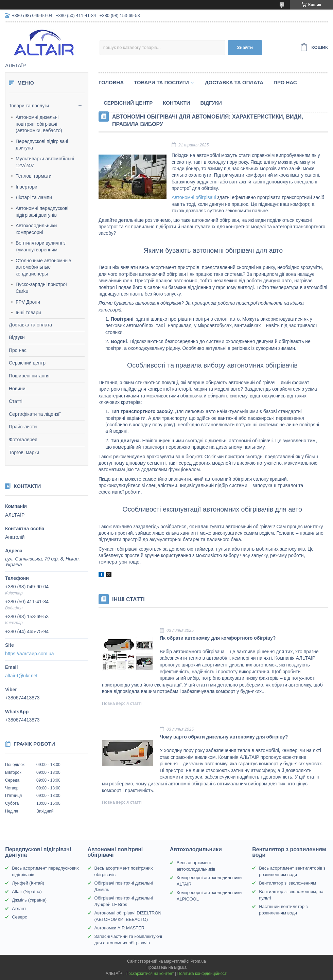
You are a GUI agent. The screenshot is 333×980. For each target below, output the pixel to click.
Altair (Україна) (27, 892)
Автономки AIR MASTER (120, 928)
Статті (16, 401)
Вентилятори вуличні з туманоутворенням (41, 246)
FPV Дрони (28, 302)
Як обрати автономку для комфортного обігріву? (218, 638)
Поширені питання (29, 376)
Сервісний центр (27, 363)
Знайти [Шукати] (245, 47)
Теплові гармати (33, 176)
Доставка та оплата (30, 325)
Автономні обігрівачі (194, 197)
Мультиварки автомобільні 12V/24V (45, 162)
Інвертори (27, 187)
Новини (17, 389)
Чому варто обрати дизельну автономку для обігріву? (224, 737)
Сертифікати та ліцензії (35, 414)
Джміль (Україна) (29, 900)
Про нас (18, 350)
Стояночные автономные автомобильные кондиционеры (43, 267)
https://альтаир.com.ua (30, 654)
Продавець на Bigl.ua (166, 967)
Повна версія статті (122, 703)
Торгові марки (24, 452)
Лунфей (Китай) (28, 883)
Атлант (19, 908)
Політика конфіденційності (203, 974)
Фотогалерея (23, 440)
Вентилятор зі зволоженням (287, 883)
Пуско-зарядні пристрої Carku (41, 288)
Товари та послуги (29, 106)
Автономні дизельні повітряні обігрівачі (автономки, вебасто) (39, 124)
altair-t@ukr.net (21, 676)
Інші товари (28, 313)
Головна (111, 82)
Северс (19, 917)
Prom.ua (198, 961)
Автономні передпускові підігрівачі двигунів (42, 212)
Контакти (176, 103)
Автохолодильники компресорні (36, 229)
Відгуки (17, 337)
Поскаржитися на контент (150, 974)
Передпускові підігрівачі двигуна (42, 145)
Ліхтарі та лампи (34, 197)
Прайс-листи (23, 427)
